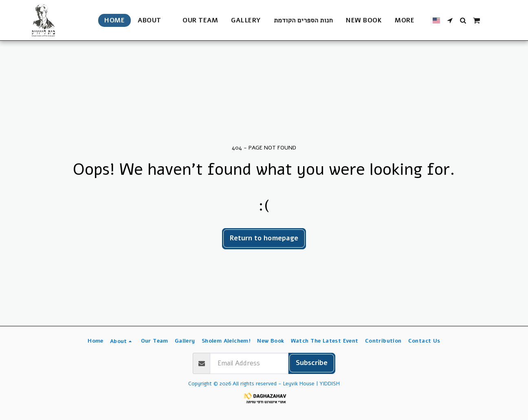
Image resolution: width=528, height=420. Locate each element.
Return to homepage (264, 238)
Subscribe (312, 363)
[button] (154, 20)
